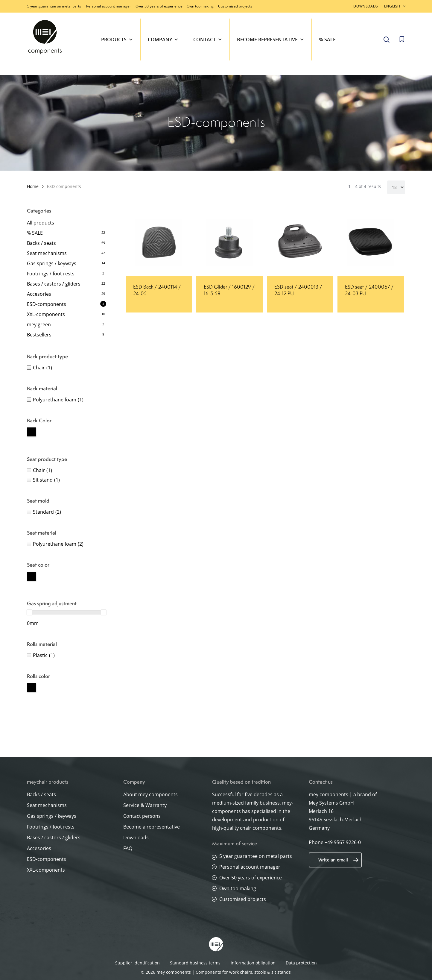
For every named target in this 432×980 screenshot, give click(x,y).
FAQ (128, 848)
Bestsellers (39, 335)
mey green (39, 324)
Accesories (39, 294)
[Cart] (402, 40)
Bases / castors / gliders (54, 284)
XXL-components (46, 314)
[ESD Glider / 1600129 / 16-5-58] (229, 243)
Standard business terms (195, 963)
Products (117, 40)
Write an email (339, 860)
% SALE (327, 40)
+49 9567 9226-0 (343, 842)
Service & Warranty (145, 805)
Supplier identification (137, 963)
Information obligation (253, 963)
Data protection (301, 963)
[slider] (30, 612)
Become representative (271, 40)
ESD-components (47, 304)
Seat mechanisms (47, 253)
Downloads (136, 838)
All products (41, 223)
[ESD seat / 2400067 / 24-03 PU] (371, 243)
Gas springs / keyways (52, 263)
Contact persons (142, 816)
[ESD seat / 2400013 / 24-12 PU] (300, 243)
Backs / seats (41, 243)
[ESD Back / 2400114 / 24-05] (159, 243)
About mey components (150, 794)
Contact (208, 40)
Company (163, 40)
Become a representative (152, 827)
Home (33, 186)
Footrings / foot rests (51, 274)
